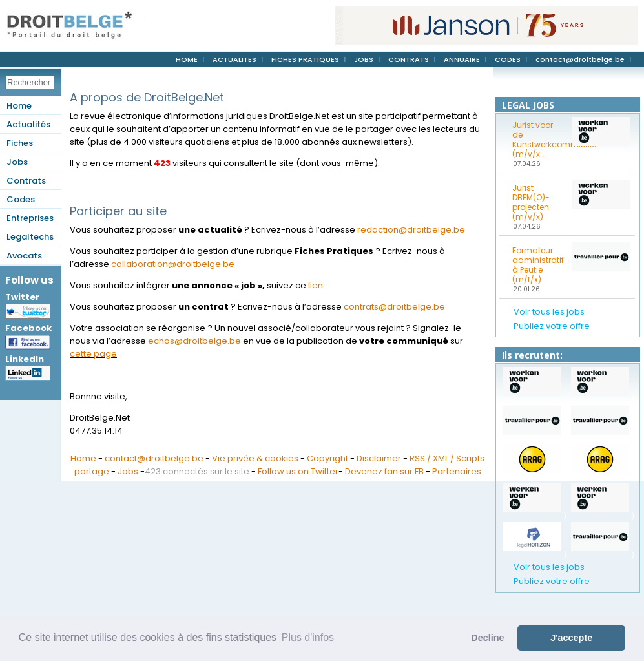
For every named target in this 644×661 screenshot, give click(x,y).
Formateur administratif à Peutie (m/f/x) (538, 265)
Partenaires (457, 471)
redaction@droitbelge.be (411, 230)
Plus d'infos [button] (308, 637)
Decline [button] (487, 638)
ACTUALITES (234, 59)
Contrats (26, 181)
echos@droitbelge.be (194, 341)
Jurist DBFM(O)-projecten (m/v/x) (531, 202)
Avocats (24, 256)
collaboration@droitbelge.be (173, 264)
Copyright (327, 458)
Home (19, 106)
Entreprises (30, 218)
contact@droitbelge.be (580, 59)
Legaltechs (30, 237)
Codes (21, 199)
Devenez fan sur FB (384, 471)
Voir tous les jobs (549, 312)
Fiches (20, 143)
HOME (187, 59)
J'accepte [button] (571, 638)
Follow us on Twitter (298, 471)
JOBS (364, 59)
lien (316, 285)
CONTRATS (409, 59)
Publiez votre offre (552, 326)
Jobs (17, 162)
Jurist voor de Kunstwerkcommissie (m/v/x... (538, 140)
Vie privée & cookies (255, 458)
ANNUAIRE (462, 59)
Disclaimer (379, 458)
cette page (93, 354)
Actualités (28, 124)
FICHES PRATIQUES (305, 59)
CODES (508, 59)
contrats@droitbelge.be (394, 307)
